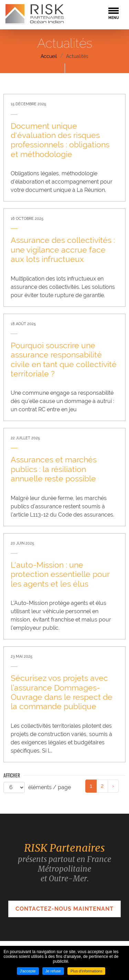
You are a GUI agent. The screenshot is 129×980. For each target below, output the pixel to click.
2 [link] (102, 786)
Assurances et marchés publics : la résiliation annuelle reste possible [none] (54, 469)
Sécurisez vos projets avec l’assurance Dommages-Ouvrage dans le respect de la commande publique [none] (62, 692)
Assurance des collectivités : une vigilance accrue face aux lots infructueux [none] (63, 250)
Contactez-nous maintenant (64, 909)
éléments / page (50, 787)
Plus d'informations (87, 971)
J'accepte (28, 971)
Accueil (49, 56)
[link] (64, 148)
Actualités (77, 56)
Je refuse (53, 971)
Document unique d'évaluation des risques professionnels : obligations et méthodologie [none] (60, 140)
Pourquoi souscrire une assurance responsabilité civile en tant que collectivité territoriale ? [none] (64, 360)
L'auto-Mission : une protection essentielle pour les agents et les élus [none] (60, 574)
